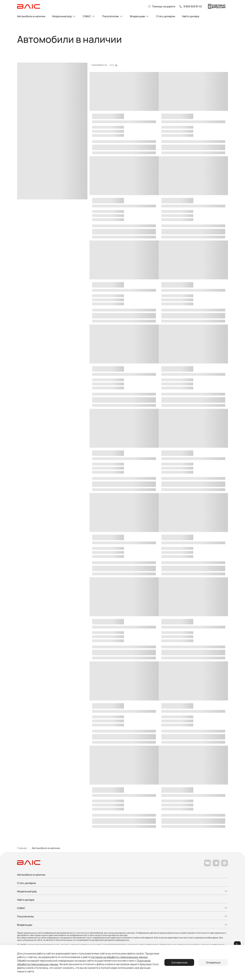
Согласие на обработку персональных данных (119, 957)
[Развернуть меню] (123, 892)
